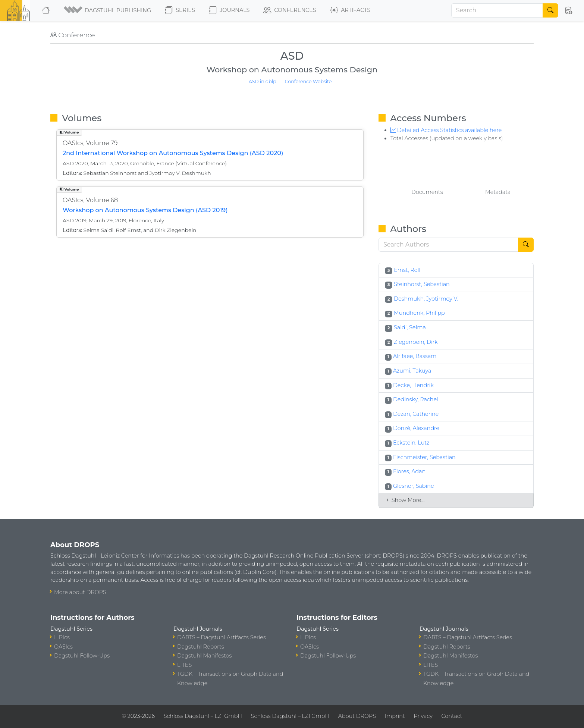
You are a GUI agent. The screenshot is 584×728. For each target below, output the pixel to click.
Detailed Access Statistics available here (446, 130)
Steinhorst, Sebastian (422, 284)
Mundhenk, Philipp (419, 313)
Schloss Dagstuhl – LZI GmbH (203, 716)
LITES (184, 665)
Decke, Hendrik (413, 385)
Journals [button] (229, 10)
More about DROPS (80, 592)
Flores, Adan (409, 471)
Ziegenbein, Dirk (416, 342)
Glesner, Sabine (414, 486)
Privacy (423, 716)
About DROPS (357, 716)
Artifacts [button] (350, 10)
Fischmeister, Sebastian (424, 457)
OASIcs (63, 647)
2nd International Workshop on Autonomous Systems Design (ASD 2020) (173, 153)
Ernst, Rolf (407, 270)
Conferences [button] (290, 10)
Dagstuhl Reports (201, 647)
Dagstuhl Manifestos (204, 656)
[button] (108, 10)
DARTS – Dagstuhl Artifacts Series (222, 637)
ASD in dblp (263, 81)
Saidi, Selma (410, 327)
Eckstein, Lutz (411, 443)
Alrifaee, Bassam (415, 356)
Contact (452, 716)
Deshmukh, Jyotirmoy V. (426, 299)
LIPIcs (62, 637)
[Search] (497, 10)
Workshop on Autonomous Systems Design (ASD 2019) (145, 210)
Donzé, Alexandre (416, 428)
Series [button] (180, 10)
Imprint (395, 716)
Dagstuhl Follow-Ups (82, 656)
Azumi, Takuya (412, 371)
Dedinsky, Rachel (416, 399)
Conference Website (308, 81)
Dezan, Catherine (416, 414)
